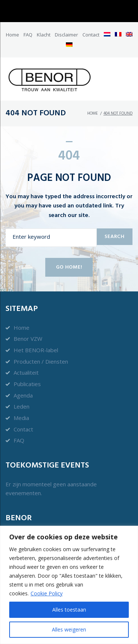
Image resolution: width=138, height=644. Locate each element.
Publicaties (27, 384)
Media (21, 418)
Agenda (23, 395)
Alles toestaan (69, 610)
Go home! (69, 267)
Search (114, 237)
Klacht (44, 35)
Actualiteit (26, 372)
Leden (22, 406)
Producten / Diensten (41, 361)
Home (13, 35)
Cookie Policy (47, 593)
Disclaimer (66, 35)
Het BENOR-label (36, 350)
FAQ (28, 35)
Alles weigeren (69, 629)
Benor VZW (28, 339)
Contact (91, 35)
